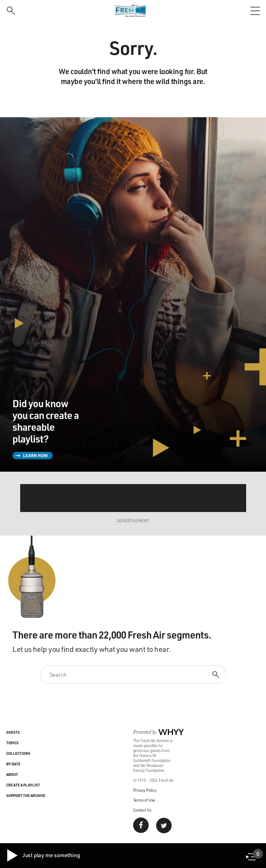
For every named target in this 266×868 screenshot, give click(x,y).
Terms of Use (144, 800)
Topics (12, 743)
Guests (13, 732)
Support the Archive (26, 795)
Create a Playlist (23, 785)
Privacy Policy (145, 790)
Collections (18, 753)
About (12, 774)
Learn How (35, 455)
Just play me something (43, 856)
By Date (13, 764)
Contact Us (142, 810)
